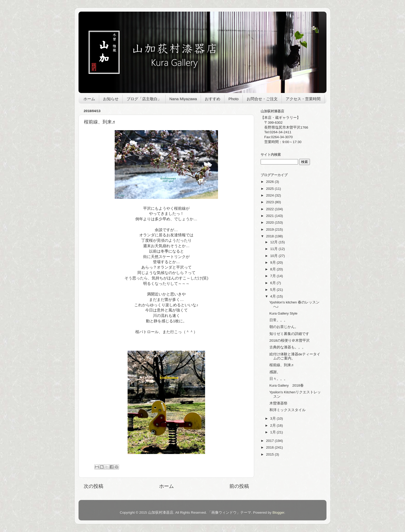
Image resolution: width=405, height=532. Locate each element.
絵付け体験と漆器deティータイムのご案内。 (295, 356)
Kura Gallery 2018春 (287, 385)
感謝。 (275, 372)
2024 (270, 195)
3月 (273, 418)
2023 (270, 202)
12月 (274, 242)
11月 (274, 249)
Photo (233, 99)
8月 (273, 269)
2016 (270, 447)
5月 (273, 290)
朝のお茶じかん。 (284, 327)
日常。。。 (278, 320)
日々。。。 (278, 379)
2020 (270, 222)
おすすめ (213, 99)
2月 (273, 425)
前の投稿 (239, 486)
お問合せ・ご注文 (262, 99)
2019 (270, 229)
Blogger (278, 513)
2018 (270, 236)
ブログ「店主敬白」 (144, 99)
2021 (270, 216)
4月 (273, 296)
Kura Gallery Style (283, 313)
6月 (273, 283)
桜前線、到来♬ (282, 365)
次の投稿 (94, 486)
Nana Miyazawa (183, 99)
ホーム (89, 99)
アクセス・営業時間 (303, 99)
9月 (273, 263)
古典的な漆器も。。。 (287, 347)
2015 (270, 454)
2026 (270, 182)
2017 (270, 441)
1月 (273, 432)
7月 (273, 276)
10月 (274, 256)
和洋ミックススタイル (287, 410)
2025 (270, 189)
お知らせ (111, 99)
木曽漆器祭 (278, 403)
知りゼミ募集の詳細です (289, 334)
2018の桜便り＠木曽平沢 (290, 341)
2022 (270, 209)
